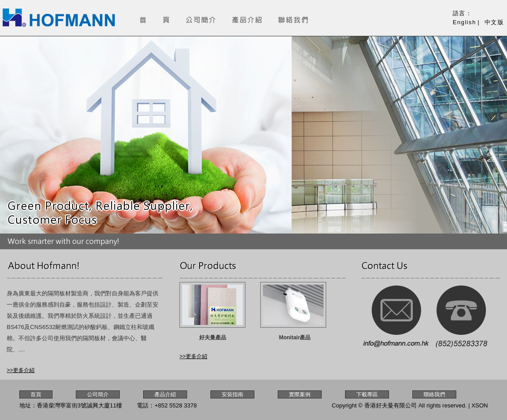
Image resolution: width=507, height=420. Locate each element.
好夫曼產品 (213, 338)
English (464, 22)
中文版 (494, 22)
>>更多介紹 (21, 370)
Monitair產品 (295, 338)
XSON (480, 405)
